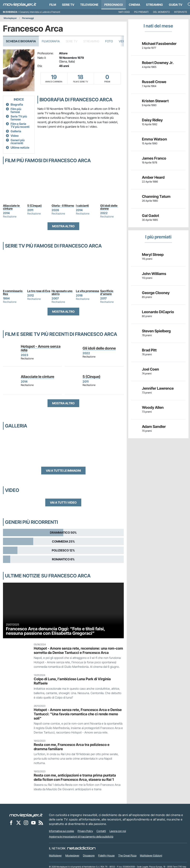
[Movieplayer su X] (19, 823)
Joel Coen (150, 369)
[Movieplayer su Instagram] (26, 823)
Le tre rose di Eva (39, 291)
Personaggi (28, 18)
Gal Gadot (150, 216)
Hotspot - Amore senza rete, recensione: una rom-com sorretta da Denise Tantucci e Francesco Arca (78, 650)
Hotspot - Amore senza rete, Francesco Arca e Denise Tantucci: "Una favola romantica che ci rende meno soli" (78, 714)
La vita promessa (87, 291)
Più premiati (141, 12)
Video (123, 41)
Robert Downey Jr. (158, 63)
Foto (109, 41)
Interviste (181, 12)
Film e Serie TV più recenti (20, 125)
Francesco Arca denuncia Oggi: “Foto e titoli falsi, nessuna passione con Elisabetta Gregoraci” (55, 631)
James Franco (154, 158)
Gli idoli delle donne (109, 207)
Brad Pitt (149, 350)
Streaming (154, 5)
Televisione (89, 5)
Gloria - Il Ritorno (63, 206)
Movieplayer (10, 18)
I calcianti (82, 206)
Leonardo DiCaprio (158, 312)
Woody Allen (153, 407)
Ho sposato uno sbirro (62, 292)
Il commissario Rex (13, 292)
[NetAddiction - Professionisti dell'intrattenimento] (81, 848)
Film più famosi (16, 110)
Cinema (134, 5)
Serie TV (68, 5)
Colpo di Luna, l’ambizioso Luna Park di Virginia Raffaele (72, 681)
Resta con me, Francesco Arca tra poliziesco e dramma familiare (72, 747)
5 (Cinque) (35, 206)
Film (53, 5)
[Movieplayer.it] (20, 5)
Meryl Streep (153, 255)
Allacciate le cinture (12, 207)
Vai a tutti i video (63, 502)
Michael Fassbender (159, 44)
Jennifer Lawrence (158, 388)
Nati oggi (124, 12)
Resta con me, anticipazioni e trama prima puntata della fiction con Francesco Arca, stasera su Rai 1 (75, 777)
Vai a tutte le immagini (63, 471)
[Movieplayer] (26, 815)
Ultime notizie (20, 148)
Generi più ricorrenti (18, 142)
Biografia (17, 104)
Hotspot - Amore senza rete (41, 348)
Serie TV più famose (19, 118)
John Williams (154, 274)
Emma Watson (154, 139)
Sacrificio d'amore (107, 292)
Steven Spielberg (156, 331)
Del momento (161, 12)
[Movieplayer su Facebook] (11, 823)
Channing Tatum (156, 196)
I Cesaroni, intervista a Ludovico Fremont (39, 12)
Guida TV (176, 5)
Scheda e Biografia (21, 41)
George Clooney (156, 293)
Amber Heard (153, 177)
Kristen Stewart (155, 101)
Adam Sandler (154, 427)
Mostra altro (63, 226)
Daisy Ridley (152, 120)
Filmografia (51, 41)
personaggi (114, 5)
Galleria (16, 131)
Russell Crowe (154, 82)
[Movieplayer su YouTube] (33, 823)
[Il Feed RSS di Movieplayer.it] (41, 823)
